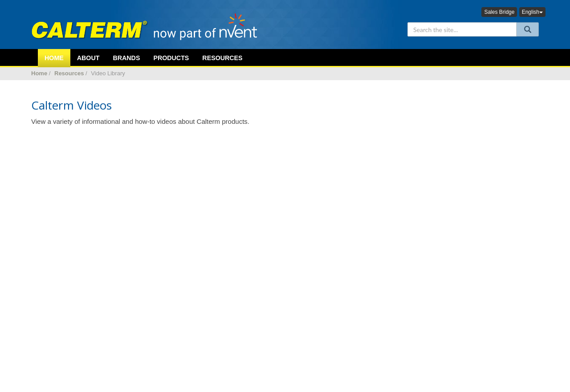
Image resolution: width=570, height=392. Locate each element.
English (532, 12)
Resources (222, 58)
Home (39, 73)
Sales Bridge (499, 12)
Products (171, 58)
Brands (126, 58)
